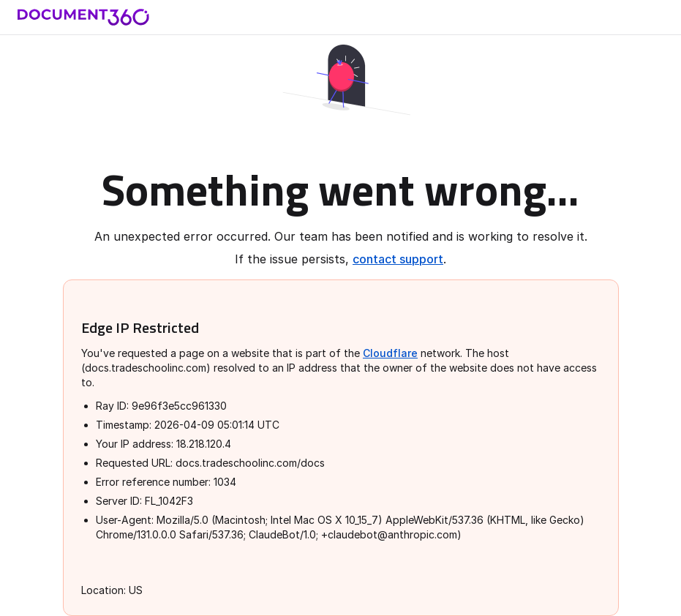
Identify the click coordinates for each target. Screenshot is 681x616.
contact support (398, 259)
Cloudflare (390, 353)
